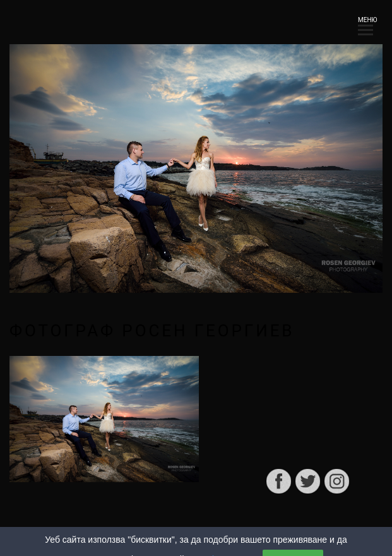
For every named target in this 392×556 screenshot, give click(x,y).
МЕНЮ (365, 24)
